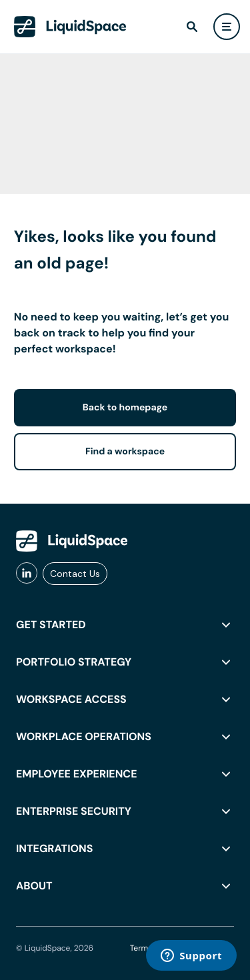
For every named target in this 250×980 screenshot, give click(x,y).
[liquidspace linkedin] (27, 574)
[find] (192, 27)
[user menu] (227, 27)
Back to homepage (125, 408)
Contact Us (75, 574)
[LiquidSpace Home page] (70, 27)
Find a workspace (125, 452)
